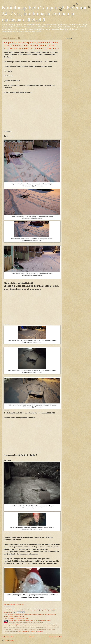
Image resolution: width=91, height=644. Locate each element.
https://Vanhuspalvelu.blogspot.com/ (13, 624)
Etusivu (32, 637)
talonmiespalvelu (21, 616)
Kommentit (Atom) (9, 640)
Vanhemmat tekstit (56, 637)
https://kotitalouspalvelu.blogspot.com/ (14, 604)
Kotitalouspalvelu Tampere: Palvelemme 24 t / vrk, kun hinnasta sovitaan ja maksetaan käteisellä (45, 14)
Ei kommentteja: (8, 612)
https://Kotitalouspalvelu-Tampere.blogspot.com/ (31, 631)
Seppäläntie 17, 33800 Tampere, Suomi (18, 618)
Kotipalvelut (10, 615)
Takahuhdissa (12, 616)
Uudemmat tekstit (8, 637)
